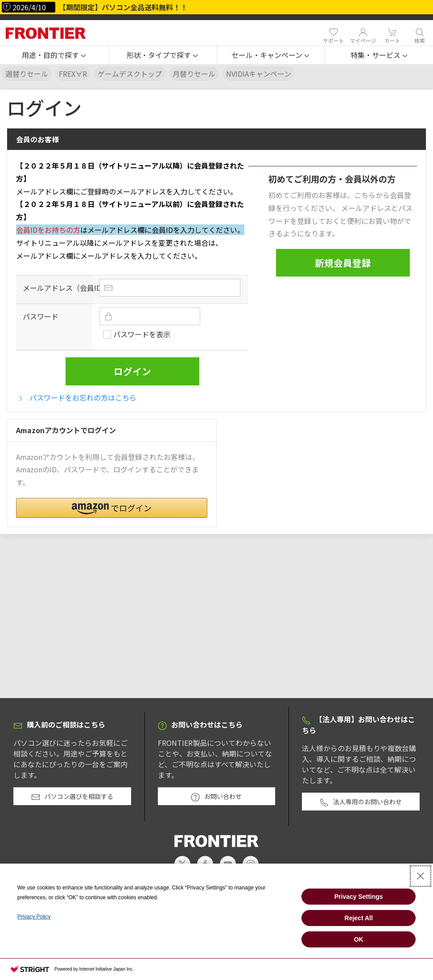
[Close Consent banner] (421, 876)
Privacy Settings (359, 897)
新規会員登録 (343, 263)
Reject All (359, 918)
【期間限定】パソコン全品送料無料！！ (123, 7)
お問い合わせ (216, 797)
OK (359, 939)
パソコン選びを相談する (72, 797)
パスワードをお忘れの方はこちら (76, 398)
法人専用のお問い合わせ (361, 802)
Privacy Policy (34, 917)
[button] (54, 55)
